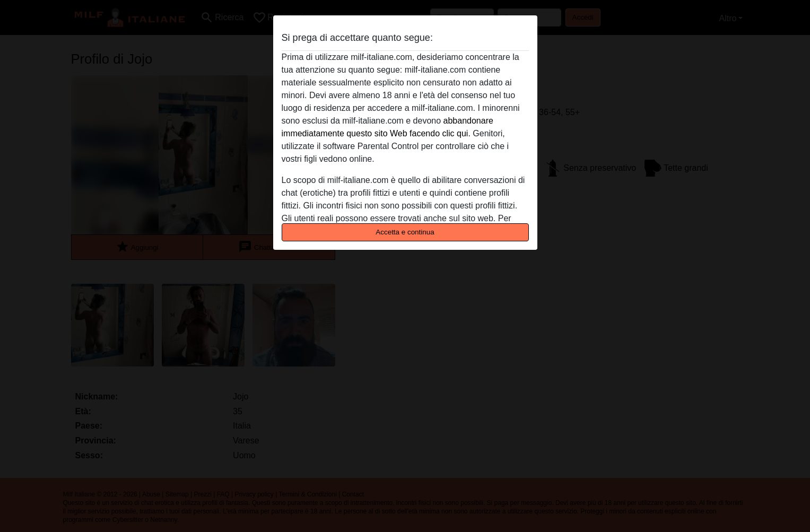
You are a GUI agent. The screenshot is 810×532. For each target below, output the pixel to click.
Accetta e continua (405, 232)
